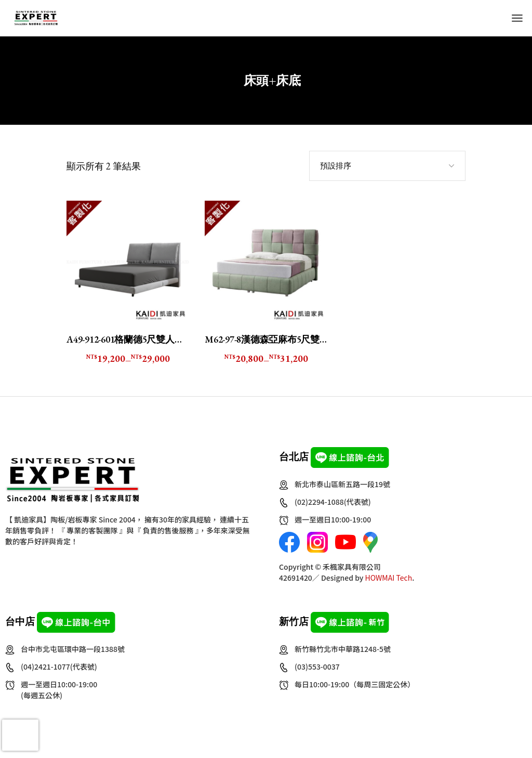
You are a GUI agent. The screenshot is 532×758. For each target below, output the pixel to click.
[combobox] (387, 166)
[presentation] (20, 735)
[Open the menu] (517, 18)
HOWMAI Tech (389, 578)
